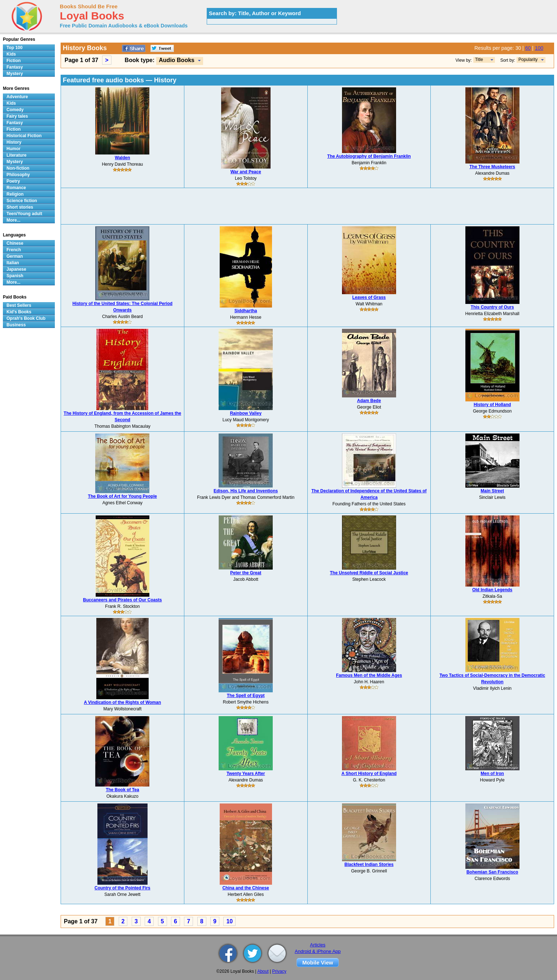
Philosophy (18, 175)
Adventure (17, 97)
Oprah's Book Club (26, 318)
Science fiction (22, 201)
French (14, 250)
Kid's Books (19, 312)
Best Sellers (19, 305)
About (263, 971)
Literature (16, 155)
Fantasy (15, 67)
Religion (15, 194)
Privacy (279, 971)
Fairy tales (17, 116)
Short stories (20, 207)
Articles (318, 945)
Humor (14, 149)
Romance (16, 188)
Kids (11, 54)
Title (479, 60)
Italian (13, 263)
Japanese (16, 269)
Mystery (15, 74)
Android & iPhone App (318, 951)
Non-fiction (18, 168)
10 (229, 921)
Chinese (15, 243)
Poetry (13, 181)
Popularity (528, 60)
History (14, 142)
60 (528, 48)
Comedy (15, 110)
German (15, 256)
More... (14, 220)
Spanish (15, 276)
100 (539, 48)
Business (16, 325)
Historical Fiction (24, 136)
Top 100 (14, 48)
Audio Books (177, 60)
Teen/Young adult (24, 214)
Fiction (14, 61)
